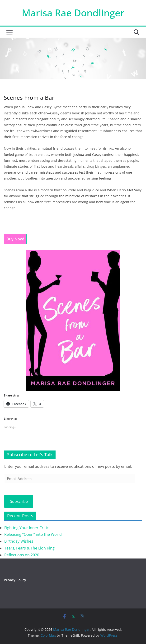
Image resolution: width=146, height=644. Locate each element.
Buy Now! (15, 239)
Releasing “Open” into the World (33, 534)
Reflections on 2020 (22, 555)
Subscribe (19, 501)
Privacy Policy (15, 580)
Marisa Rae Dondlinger (73, 13)
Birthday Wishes (19, 541)
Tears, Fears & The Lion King (29, 548)
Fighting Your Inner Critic (26, 528)
